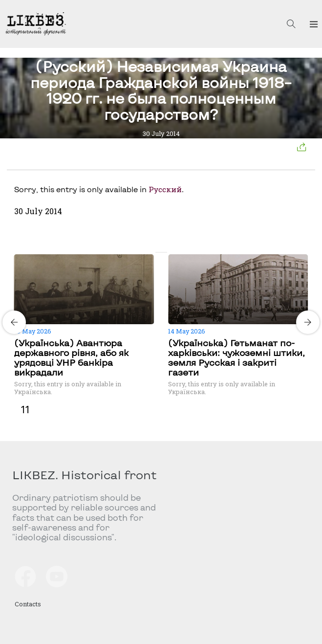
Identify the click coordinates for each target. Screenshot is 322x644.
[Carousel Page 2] (164, 252)
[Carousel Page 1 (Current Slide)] (158, 252)
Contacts (28, 604)
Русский (165, 189)
